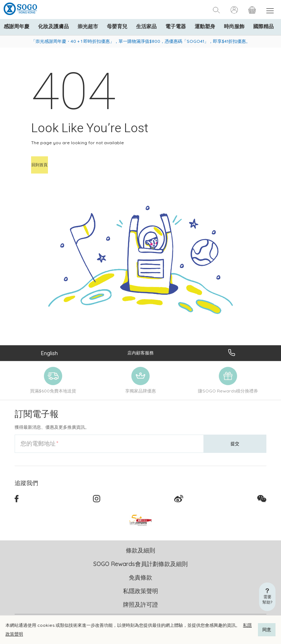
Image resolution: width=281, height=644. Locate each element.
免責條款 (140, 577)
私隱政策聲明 (140, 591)
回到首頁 (40, 165)
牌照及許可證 (140, 604)
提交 (235, 444)
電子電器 (176, 26)
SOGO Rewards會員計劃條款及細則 (140, 564)
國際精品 (263, 26)
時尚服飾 (234, 26)
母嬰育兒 (117, 26)
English (49, 353)
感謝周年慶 (16, 26)
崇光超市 (88, 26)
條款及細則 (140, 550)
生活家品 (146, 26)
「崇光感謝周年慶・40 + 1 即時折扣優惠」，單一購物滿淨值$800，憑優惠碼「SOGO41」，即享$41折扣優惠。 (141, 41)
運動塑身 (205, 26)
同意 (267, 630)
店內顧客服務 (140, 353)
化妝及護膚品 (53, 26)
